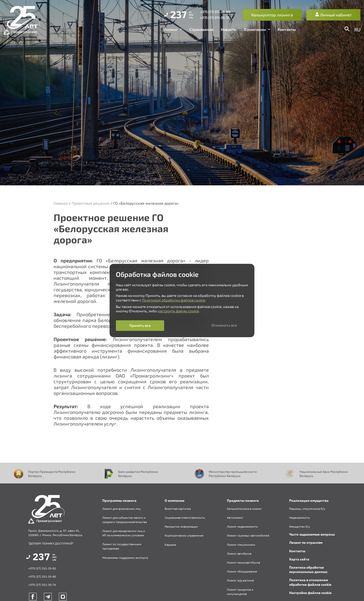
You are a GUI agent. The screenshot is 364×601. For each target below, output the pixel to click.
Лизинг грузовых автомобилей (248, 535)
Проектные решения (91, 203)
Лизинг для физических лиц (121, 509)
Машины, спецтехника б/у (307, 509)
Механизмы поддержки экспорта (125, 558)
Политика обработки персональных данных (308, 570)
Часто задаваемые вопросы (312, 534)
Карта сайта (299, 559)
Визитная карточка (178, 509)
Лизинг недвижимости (242, 527)
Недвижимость (299, 518)
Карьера (170, 545)
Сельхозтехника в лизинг (244, 509)
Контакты (287, 29)
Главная (61, 203)
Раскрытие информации (181, 527)
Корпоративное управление (184, 535)
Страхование (201, 29)
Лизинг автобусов (239, 554)
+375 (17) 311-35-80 (42, 577)
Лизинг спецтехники (241, 545)
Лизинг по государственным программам (122, 546)
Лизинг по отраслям (306, 543)
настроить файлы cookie (178, 311)
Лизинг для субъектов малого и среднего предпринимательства (125, 520)
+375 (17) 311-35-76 (42, 585)
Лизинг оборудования (242, 571)
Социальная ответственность (185, 518)
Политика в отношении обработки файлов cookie (310, 582)
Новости (229, 29)
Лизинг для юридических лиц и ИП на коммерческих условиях (124, 533)
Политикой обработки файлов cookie (174, 300)
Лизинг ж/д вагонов (240, 580)
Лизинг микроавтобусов (244, 563)
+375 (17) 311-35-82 (42, 568)
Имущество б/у (300, 527)
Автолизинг (235, 518)
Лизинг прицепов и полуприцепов (240, 592)
